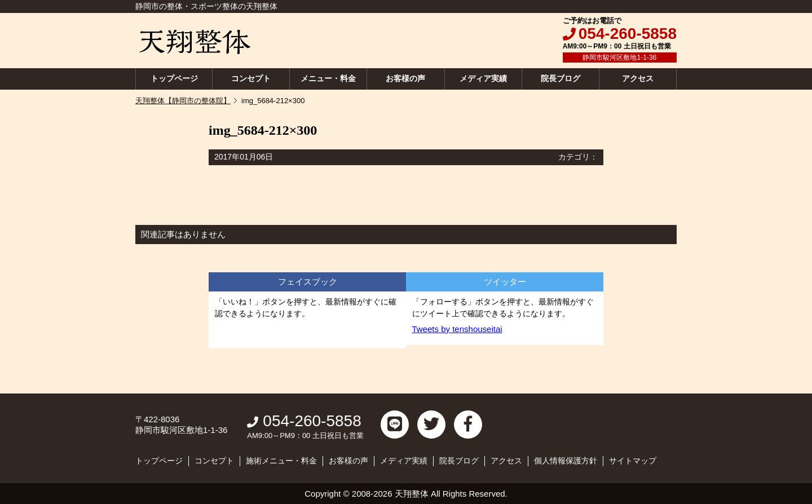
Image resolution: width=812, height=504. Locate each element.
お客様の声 (405, 78)
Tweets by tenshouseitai (457, 329)
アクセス (638, 78)
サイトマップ (633, 461)
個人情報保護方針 (566, 461)
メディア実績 (483, 78)
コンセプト (251, 78)
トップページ (174, 78)
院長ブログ (561, 78)
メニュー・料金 (328, 78)
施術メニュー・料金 (281, 461)
